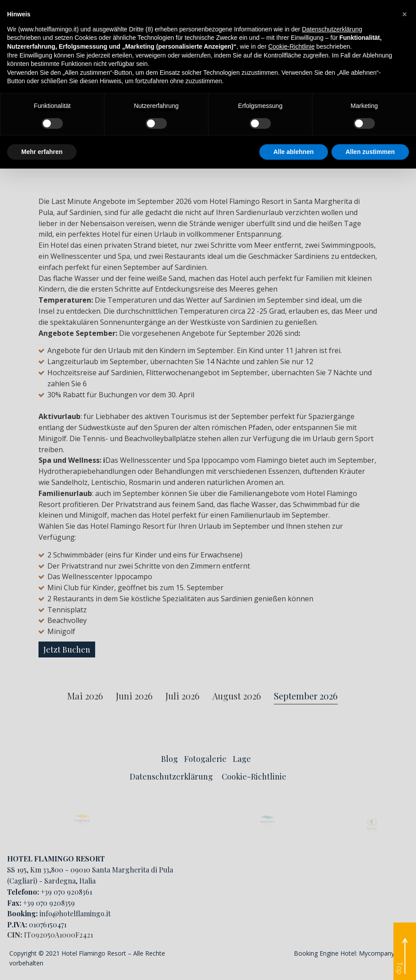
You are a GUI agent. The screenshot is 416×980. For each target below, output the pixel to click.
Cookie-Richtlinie (254, 776)
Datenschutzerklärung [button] (332, 29)
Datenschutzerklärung (171, 776)
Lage (242, 759)
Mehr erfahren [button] (42, 152)
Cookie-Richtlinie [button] (291, 46)
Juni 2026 (134, 696)
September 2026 (306, 696)
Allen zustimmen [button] (370, 152)
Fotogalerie (205, 759)
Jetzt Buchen (67, 649)
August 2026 (237, 696)
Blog (169, 759)
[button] (404, 14)
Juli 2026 (183, 696)
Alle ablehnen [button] (294, 152)
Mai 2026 (85, 696)
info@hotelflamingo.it (75, 913)
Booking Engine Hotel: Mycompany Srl (349, 953)
